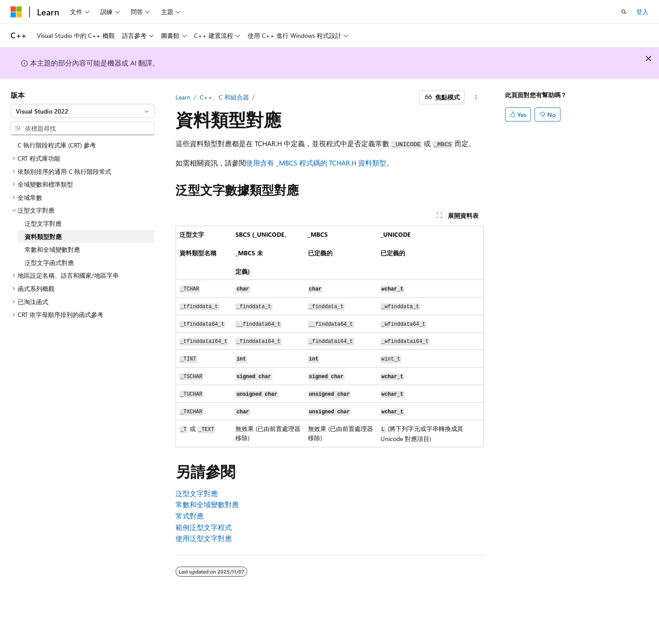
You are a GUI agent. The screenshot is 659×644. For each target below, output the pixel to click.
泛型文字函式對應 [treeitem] (49, 263)
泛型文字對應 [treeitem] (43, 223)
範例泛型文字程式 (204, 527)
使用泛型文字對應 (204, 538)
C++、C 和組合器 (224, 97)
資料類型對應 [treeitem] (43, 237)
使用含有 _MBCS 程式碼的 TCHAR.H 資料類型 (316, 163)
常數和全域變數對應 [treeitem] (52, 249)
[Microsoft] (16, 12)
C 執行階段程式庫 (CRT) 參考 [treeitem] (57, 145)
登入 (642, 12)
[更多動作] (476, 97)
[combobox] (82, 111)
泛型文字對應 (197, 493)
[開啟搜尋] (624, 12)
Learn (183, 97)
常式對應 (190, 516)
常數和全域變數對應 (207, 504)
